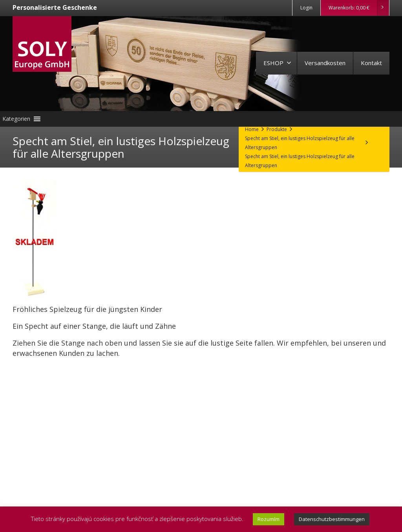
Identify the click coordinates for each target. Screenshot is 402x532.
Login (306, 8)
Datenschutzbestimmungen (332, 519)
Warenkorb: (359, 8)
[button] (16, 119)
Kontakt (371, 63)
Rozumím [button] (269, 519)
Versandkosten (325, 63)
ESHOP (277, 63)
